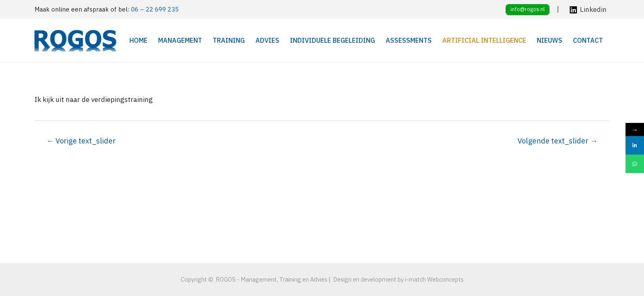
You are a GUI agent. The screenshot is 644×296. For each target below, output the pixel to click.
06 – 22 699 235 (155, 9)
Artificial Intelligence (484, 40)
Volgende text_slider (558, 141)
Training (229, 40)
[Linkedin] (588, 10)
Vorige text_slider (81, 141)
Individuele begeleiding (332, 40)
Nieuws (550, 40)
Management (180, 40)
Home (138, 40)
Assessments (409, 40)
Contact (588, 40)
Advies (267, 40)
